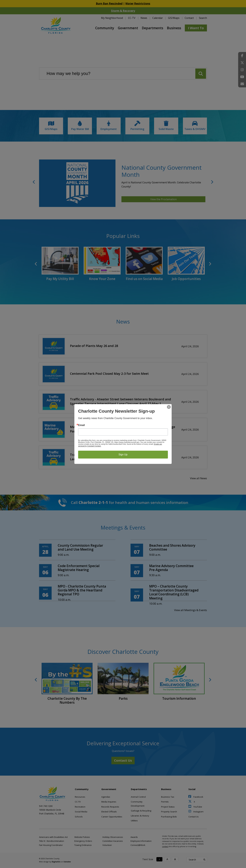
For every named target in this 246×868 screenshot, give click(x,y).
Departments (152, 28)
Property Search (169, 812)
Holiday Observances (113, 837)
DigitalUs (56, 862)
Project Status (168, 807)
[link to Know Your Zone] (102, 264)
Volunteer (107, 845)
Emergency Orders (83, 841)
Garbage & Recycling (141, 811)
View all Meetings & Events (191, 610)
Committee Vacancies (113, 841)
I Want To (196, 28)
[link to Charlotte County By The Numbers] (67, 684)
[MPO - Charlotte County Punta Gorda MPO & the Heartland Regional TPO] (77, 593)
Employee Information (141, 841)
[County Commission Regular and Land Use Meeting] (77, 550)
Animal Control (138, 797)
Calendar (158, 18)
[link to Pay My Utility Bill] (60, 264)
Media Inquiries (109, 802)
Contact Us (123, 760)
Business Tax (168, 797)
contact (165, 846)
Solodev (67, 862)
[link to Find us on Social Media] (144, 264)
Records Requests (110, 807)
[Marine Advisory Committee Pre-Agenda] (169, 571)
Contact (189, 18)
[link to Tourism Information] (179, 682)
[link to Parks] (123, 682)
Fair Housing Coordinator (51, 845)
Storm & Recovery (123, 11)
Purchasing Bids (169, 817)
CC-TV (132, 18)
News (144, 18)
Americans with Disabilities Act (53, 837)
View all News (198, 478)
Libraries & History (140, 816)
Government (128, 28)
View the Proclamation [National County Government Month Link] (163, 199)
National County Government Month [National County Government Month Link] (162, 171)
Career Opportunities (112, 817)
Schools (79, 817)
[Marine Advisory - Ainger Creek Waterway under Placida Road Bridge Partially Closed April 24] (123, 429)
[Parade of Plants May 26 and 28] (123, 346)
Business (174, 28)
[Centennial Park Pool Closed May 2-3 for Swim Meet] (123, 373)
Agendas (106, 797)
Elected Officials (109, 812)
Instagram (196, 812)
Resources (80, 797)
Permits (165, 802)
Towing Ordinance (83, 845)
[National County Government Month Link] (77, 183)
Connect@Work (138, 845)
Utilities (134, 821)
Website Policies (82, 837)
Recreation (80, 807)
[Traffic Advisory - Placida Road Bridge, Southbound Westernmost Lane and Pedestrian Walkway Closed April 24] (123, 457)
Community (105, 28)
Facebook (196, 797)
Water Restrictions (138, 4)
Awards (134, 837)
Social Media (81, 812)
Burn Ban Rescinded (109, 4)
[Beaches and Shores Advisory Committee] (169, 550)
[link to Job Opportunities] (186, 264)
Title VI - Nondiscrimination (52, 841)
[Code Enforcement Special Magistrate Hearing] (77, 571)
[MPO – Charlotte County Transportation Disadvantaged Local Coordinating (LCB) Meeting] (169, 595)
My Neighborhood (112, 18)
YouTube (195, 807)
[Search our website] (123, 74)
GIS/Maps (174, 18)
